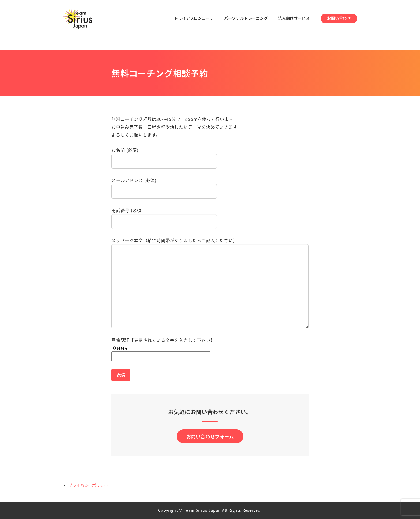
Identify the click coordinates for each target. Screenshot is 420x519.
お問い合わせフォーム (210, 436)
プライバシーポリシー (88, 485)
